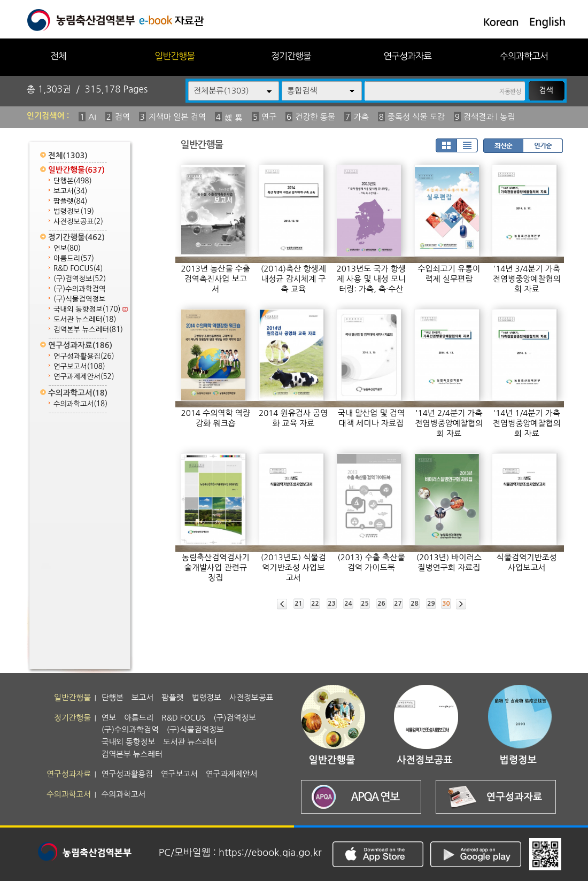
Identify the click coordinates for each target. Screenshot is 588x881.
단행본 (73, 181)
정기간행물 (291, 56)
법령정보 (74, 211)
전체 (58, 56)
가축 (361, 117)
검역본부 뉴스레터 (88, 330)
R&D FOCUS (78, 269)
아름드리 (74, 258)
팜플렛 (70, 201)
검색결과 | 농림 (489, 117)
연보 (67, 248)
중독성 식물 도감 (416, 117)
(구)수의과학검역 (79, 289)
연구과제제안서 (84, 377)
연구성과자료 (407, 56)
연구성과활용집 (84, 356)
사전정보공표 (78, 222)
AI (92, 117)
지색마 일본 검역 (177, 117)
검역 (122, 117)
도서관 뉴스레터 (85, 319)
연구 (269, 117)
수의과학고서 (524, 56)
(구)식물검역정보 (79, 299)
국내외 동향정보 (91, 309)
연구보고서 (79, 366)
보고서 (70, 191)
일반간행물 (175, 56)
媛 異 (234, 118)
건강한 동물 (315, 117)
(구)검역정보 (80, 279)
